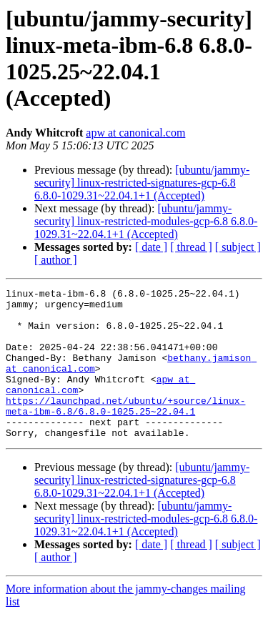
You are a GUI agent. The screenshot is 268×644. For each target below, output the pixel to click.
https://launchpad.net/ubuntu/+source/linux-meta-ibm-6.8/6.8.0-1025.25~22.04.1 (125, 430)
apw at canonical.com (135, 133)
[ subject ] (238, 247)
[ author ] (56, 260)
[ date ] (151, 247)
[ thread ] (191, 247)
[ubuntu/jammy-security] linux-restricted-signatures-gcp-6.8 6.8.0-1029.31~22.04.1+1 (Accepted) (142, 183)
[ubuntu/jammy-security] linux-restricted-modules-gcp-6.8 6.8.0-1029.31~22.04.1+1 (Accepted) (146, 221)
